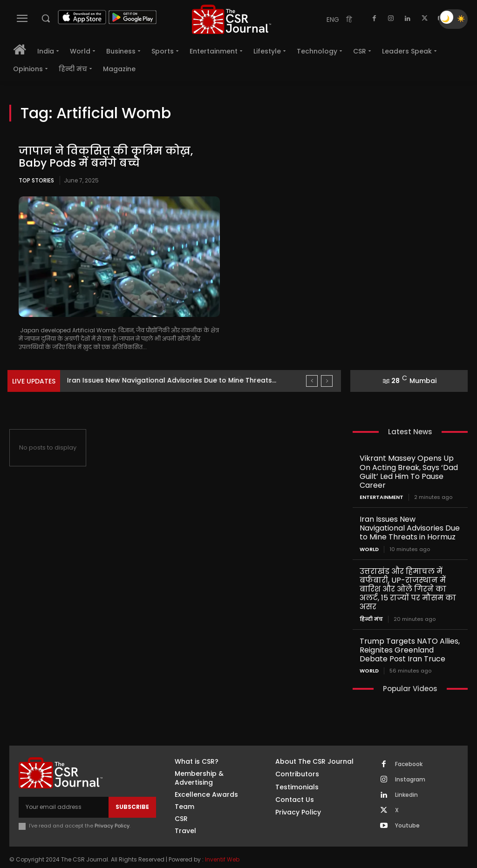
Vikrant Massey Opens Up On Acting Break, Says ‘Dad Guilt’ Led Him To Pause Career (409, 467)
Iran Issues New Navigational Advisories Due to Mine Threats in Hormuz (409, 517)
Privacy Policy (112, 811)
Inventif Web (222, 845)
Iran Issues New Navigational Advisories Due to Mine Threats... (172, 380)
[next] (327, 381)
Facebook (409, 749)
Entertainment (382, 487)
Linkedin (406, 780)
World (369, 538)
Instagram (410, 765)
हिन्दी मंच (371, 605)
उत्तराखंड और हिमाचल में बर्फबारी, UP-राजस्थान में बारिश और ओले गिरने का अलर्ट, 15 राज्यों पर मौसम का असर (406, 576)
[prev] (312, 381)
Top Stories (36, 180)
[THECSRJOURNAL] (232, 19)
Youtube (407, 811)
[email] (64, 792)
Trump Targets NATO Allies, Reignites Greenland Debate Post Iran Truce (409, 636)
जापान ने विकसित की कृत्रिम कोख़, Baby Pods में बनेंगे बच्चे (109, 157)
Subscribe (132, 792)
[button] (46, 18)
